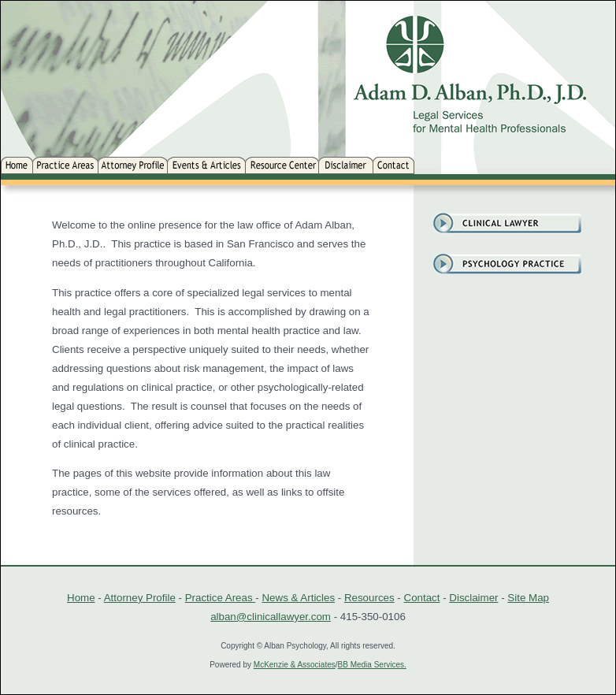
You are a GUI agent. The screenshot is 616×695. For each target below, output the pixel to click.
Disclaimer (473, 598)
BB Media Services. (372, 665)
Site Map (528, 598)
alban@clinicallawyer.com (271, 617)
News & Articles (298, 598)
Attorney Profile (140, 598)
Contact (422, 598)
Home (81, 598)
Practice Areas (221, 598)
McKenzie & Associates (295, 665)
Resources (369, 598)
